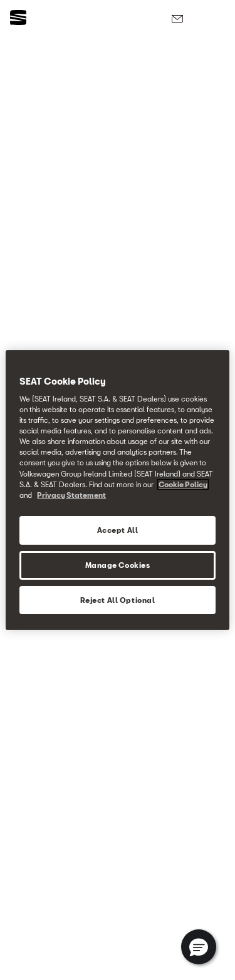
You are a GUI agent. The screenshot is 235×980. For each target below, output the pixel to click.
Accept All (118, 530)
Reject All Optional (118, 600)
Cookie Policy (183, 484)
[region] (117, 490)
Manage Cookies (118, 565)
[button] (199, 947)
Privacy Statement (71, 495)
